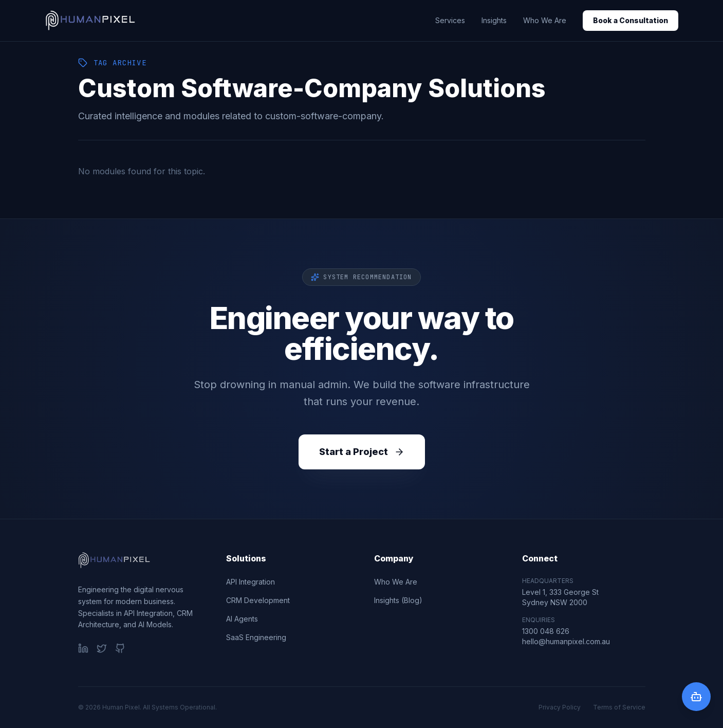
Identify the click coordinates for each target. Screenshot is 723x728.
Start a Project (362, 452)
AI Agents (242, 619)
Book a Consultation (631, 20)
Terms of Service (619, 707)
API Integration (251, 582)
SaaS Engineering (256, 637)
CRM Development (258, 600)
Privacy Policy (560, 707)
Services (450, 20)
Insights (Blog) (398, 600)
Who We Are (545, 20)
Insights (494, 20)
